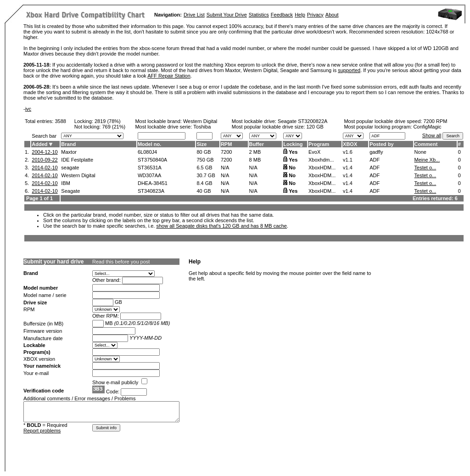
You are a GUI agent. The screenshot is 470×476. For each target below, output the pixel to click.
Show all (432, 135)
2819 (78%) (108, 121)
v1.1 (348, 160)
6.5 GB (204, 168)
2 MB (255, 152)
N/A (225, 168)
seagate (70, 168)
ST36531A (150, 168)
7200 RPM (435, 121)
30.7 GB (206, 175)
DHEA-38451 (153, 183)
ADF (375, 160)
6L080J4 (147, 152)
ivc (28, 109)
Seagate (70, 191)
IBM (66, 183)
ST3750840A (152, 160)
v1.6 (348, 152)
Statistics (259, 15)
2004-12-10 (45, 152)
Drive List (194, 15)
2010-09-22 (45, 160)
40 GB (204, 191)
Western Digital (200, 121)
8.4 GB (204, 183)
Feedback (282, 15)
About (332, 15)
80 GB (204, 152)
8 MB (255, 160)
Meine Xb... (427, 160)
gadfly (376, 152)
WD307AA (149, 175)
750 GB (205, 160)
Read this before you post (121, 262)
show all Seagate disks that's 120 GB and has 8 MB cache (221, 226)
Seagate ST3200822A (302, 121)
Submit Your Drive (227, 15)
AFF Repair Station (169, 76)
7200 (226, 152)
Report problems (42, 431)
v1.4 (348, 168)
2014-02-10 (45, 168)
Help (300, 15)
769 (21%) (114, 127)
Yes (293, 152)
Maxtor (69, 152)
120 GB (315, 127)
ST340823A (151, 191)
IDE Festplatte (77, 160)
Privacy (315, 15)
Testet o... (425, 168)
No (292, 168)
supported (349, 70)
